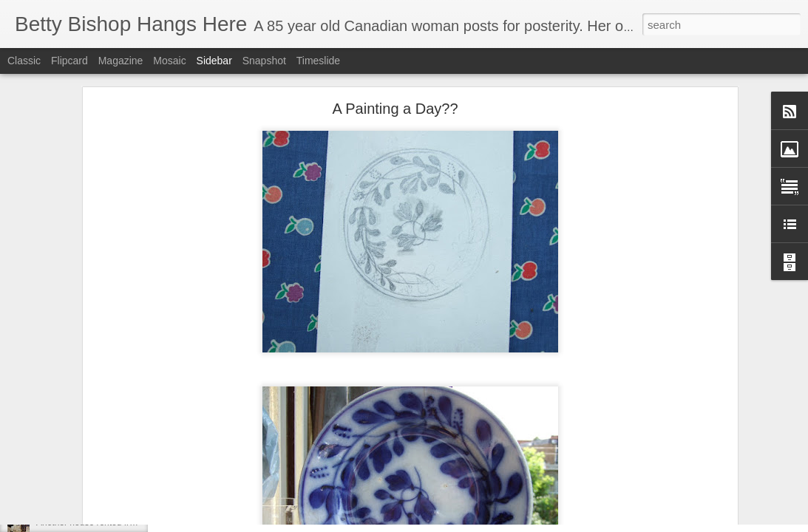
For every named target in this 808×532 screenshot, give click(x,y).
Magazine (121, 61)
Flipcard (69, 61)
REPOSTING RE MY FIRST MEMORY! (114, 489)
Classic (24, 61)
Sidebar (214, 61)
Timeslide (318, 61)
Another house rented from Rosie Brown (115, 522)
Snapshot (264, 61)
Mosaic (169, 61)
